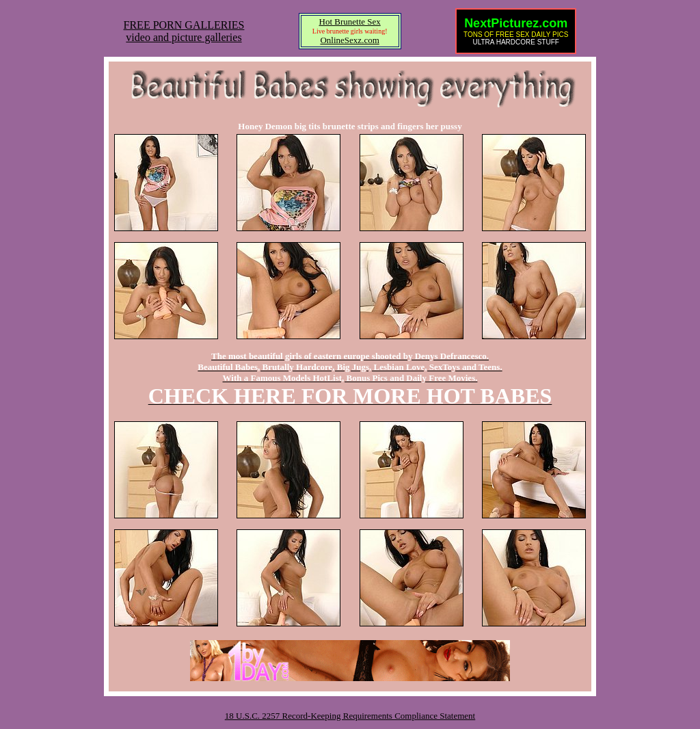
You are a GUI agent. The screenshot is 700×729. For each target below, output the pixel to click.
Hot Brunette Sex (350, 22)
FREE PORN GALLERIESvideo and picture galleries (184, 31)
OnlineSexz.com (349, 40)
